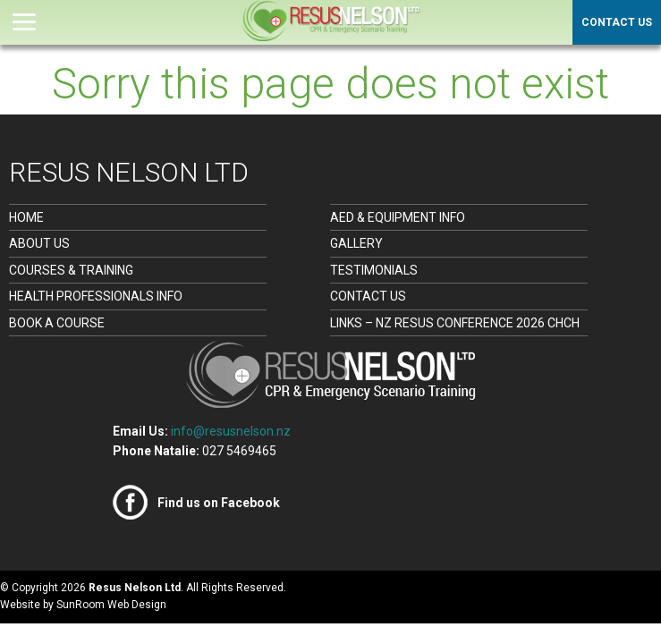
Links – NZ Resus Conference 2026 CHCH (455, 323)
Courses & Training (71, 270)
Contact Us (617, 22)
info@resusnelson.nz (231, 431)
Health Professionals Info (96, 296)
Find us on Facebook (219, 503)
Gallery (356, 243)
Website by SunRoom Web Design (83, 605)
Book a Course (57, 323)
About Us (39, 243)
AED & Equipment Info (398, 217)
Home (26, 217)
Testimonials (374, 270)
